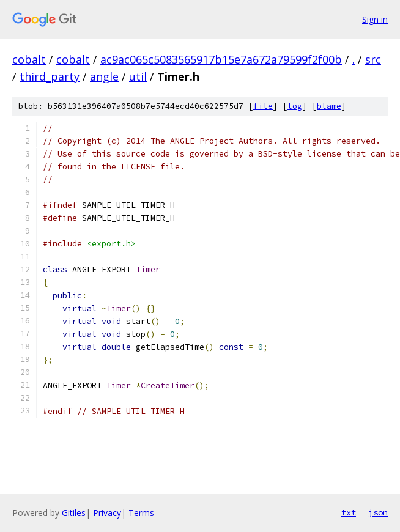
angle (104, 76)
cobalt (29, 59)
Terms (141, 513)
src (373, 59)
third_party (50, 76)
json (378, 512)
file (263, 106)
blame (329, 106)
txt (349, 512)
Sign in (375, 19)
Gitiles (74, 513)
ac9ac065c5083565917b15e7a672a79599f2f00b (221, 59)
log (295, 106)
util (138, 76)
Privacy (107, 513)
